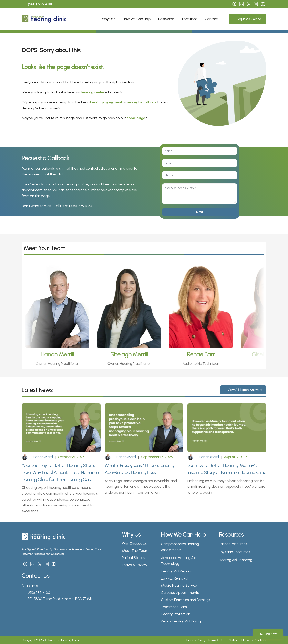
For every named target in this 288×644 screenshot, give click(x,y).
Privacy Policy (196, 640)
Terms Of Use (217, 640)
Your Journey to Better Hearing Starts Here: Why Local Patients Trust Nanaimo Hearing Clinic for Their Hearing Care (61, 472)
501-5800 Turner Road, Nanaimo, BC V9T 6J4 (60, 599)
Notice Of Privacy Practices (248, 640)
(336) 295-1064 (81, 206)
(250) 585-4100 (39, 593)
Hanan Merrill (43, 457)
